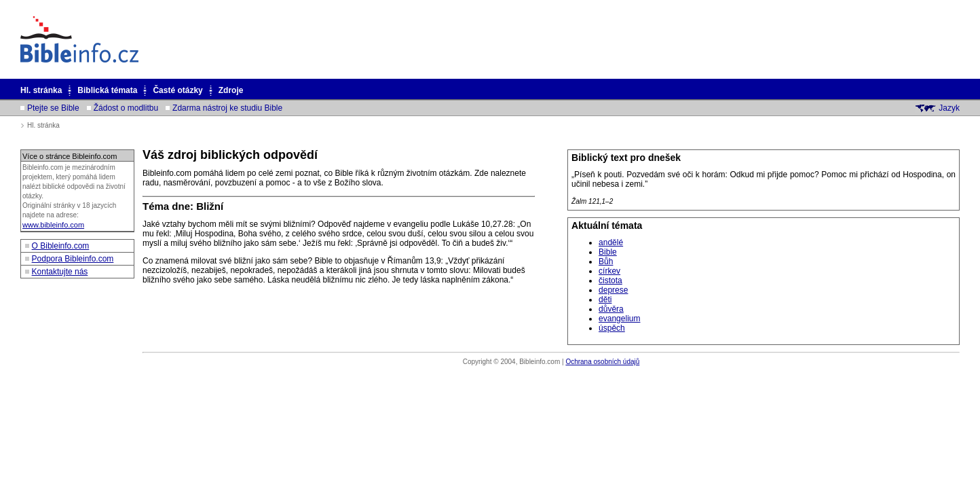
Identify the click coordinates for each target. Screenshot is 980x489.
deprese (613, 290)
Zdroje (231, 90)
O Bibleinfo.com (61, 246)
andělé (611, 242)
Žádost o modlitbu (126, 108)
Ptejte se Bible (53, 108)
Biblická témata (107, 90)
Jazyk (949, 108)
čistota (610, 280)
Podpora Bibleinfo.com (73, 259)
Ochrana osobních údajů (602, 362)
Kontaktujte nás (60, 272)
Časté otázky (177, 90)
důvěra (611, 309)
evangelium (619, 319)
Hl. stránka (41, 90)
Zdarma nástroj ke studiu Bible (227, 108)
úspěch (612, 328)
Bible (608, 252)
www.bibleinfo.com (53, 225)
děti (605, 300)
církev (609, 271)
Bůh (606, 261)
